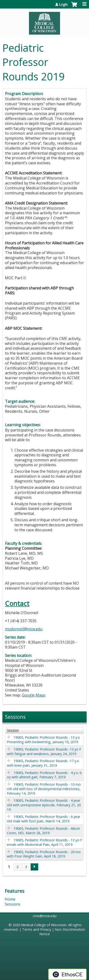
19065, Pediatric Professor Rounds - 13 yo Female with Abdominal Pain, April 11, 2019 (44, 842)
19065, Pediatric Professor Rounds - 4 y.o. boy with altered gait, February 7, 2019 (44, 775)
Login (63, 5)
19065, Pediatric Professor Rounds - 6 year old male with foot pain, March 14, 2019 (44, 819)
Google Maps (34, 695)
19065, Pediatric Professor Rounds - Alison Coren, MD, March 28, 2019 (43, 831)
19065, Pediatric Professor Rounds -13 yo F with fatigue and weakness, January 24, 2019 (44, 751)
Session (13, 730)
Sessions (13, 904)
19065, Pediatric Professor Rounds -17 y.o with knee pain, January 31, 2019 (43, 763)
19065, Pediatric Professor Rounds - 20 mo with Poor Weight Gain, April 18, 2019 (44, 854)
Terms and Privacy (37, 929)
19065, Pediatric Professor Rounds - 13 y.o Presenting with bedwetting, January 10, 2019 (43, 740)
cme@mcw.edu (45, 916)
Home (10, 899)
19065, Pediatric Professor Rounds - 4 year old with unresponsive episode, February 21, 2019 (44, 805)
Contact (17, 603)
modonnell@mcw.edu (24, 629)
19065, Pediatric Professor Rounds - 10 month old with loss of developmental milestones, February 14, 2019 (44, 789)
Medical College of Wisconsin (44, 925)
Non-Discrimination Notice (62, 932)
